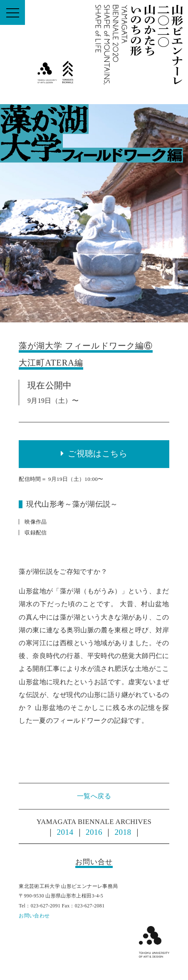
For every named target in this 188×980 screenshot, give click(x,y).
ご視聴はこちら (98, 453)
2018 (123, 832)
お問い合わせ (34, 916)
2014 (65, 832)
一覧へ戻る (94, 796)
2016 (94, 832)
